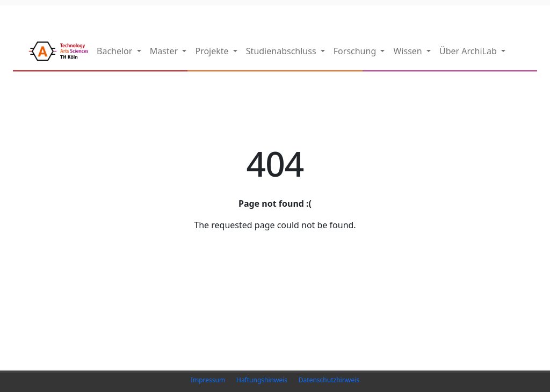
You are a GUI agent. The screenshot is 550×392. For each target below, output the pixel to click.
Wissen (408, 51)
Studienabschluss (282, 51)
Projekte (213, 51)
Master (165, 51)
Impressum (208, 380)
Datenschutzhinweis (329, 380)
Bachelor (116, 51)
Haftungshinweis (262, 380)
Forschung (356, 51)
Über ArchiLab (469, 51)
